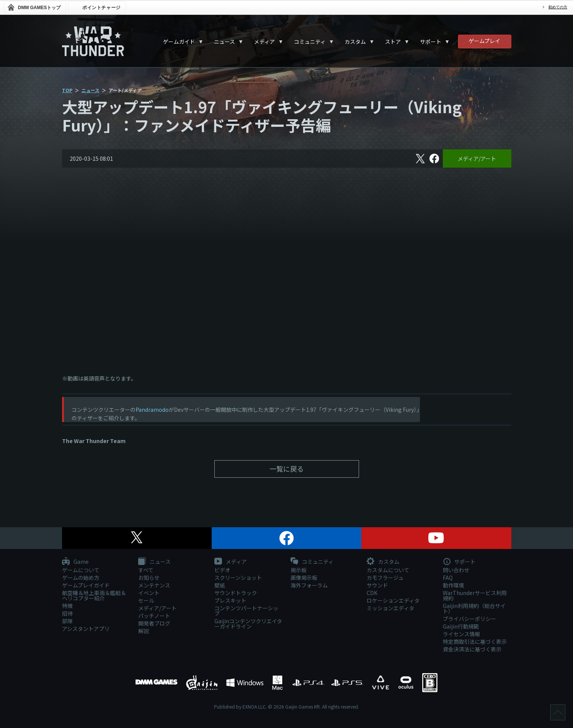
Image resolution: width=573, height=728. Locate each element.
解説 (144, 631)
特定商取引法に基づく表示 (475, 642)
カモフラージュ (385, 578)
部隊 (67, 621)
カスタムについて (388, 570)
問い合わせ (456, 570)
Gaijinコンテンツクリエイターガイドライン (248, 624)
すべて (146, 570)
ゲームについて (81, 570)
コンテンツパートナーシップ (246, 611)
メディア (264, 42)
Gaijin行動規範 (461, 626)
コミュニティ (310, 42)
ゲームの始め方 (81, 578)
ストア (393, 42)
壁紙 (220, 585)
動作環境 (453, 585)
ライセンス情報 (461, 634)
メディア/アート (477, 158)
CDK (372, 593)
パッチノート (154, 616)
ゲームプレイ (484, 41)
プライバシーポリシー (469, 619)
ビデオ (222, 570)
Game (75, 562)
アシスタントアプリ (86, 629)
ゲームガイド (179, 42)
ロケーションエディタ (393, 600)
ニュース (224, 42)
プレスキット (230, 600)
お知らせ (149, 578)
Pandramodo (152, 410)
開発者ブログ (154, 623)
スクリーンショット (238, 578)
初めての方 (558, 7)
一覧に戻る (287, 469)
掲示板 (298, 570)
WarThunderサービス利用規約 (475, 595)
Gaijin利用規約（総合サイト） (474, 608)
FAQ (448, 578)
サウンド (377, 585)
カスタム (355, 42)
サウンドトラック (236, 593)
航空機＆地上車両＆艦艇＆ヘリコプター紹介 (94, 595)
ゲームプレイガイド (86, 585)
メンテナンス (154, 585)
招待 (67, 613)
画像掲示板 (304, 578)
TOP (67, 90)
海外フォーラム (309, 585)
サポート (431, 42)
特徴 (67, 606)
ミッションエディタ (390, 608)
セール (146, 600)
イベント (149, 593)
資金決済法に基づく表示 (472, 649)
